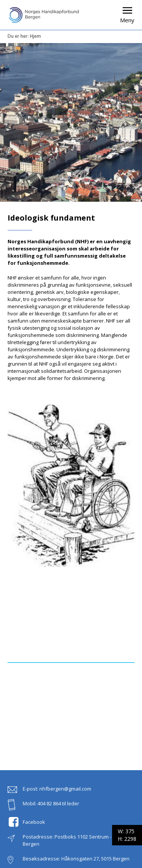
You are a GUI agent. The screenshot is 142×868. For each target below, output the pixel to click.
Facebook (34, 822)
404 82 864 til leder (58, 803)
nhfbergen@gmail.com (65, 789)
